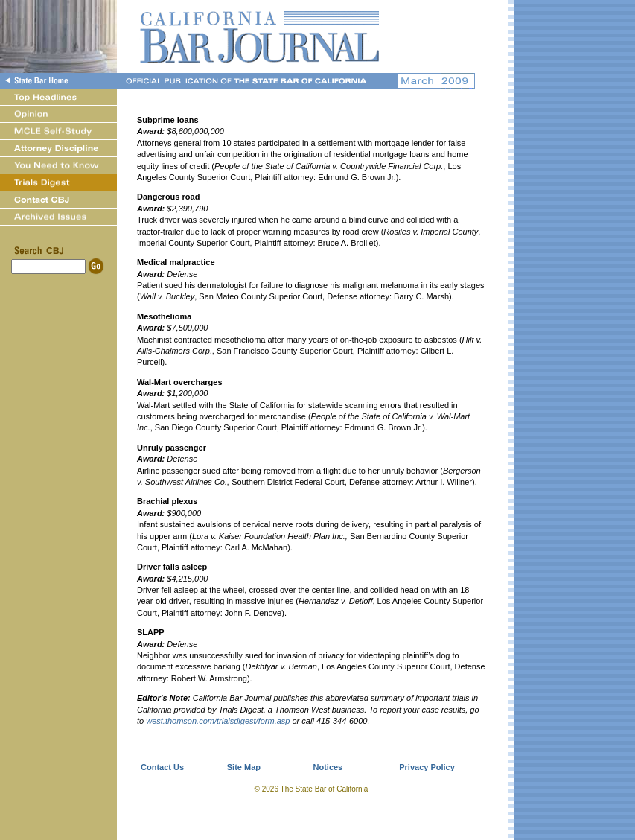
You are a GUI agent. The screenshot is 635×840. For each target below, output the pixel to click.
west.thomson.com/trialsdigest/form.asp (218, 721)
